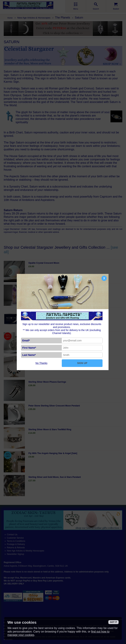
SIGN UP (82, 363)
